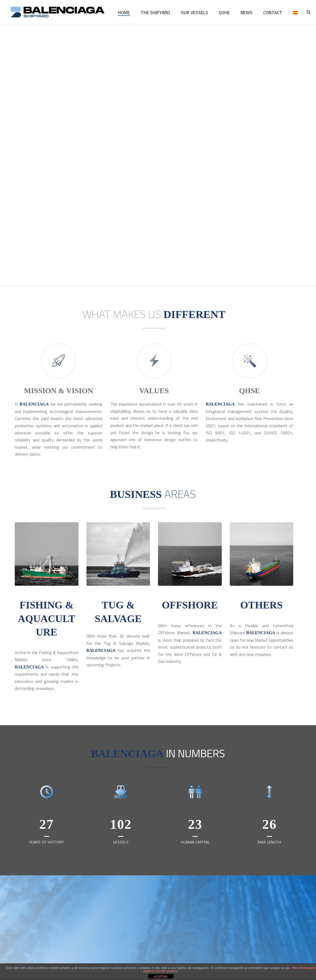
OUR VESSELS (194, 13)
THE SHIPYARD (155, 13)
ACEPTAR (161, 977)
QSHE (224, 13)
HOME (124, 13)
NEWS (247, 13)
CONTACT (273, 13)
